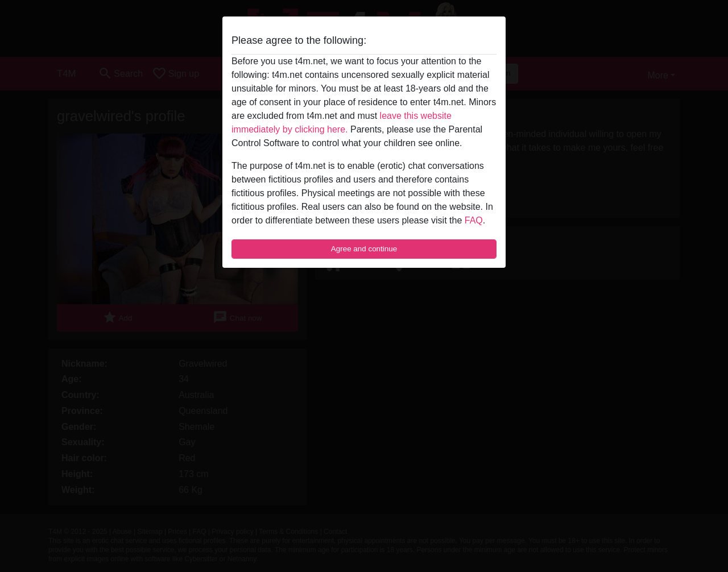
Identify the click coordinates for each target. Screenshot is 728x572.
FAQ (474, 220)
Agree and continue (364, 249)
